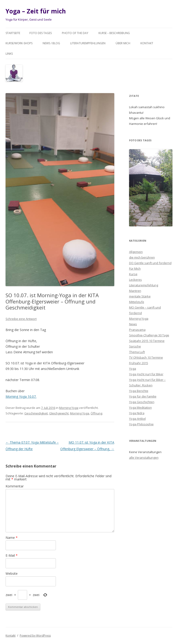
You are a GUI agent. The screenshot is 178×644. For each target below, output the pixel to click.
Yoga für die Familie (143, 396)
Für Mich (135, 268)
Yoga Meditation (140, 407)
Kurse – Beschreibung (114, 33)
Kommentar (15, 486)
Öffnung (96, 413)
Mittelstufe (137, 302)
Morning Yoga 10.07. (21, 396)
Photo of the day (75, 33)
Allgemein (136, 252)
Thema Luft (137, 352)
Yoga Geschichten (142, 402)
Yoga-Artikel (137, 419)
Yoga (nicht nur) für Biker (146, 374)
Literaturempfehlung (144, 285)
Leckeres (135, 280)
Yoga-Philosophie (141, 424)
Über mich (123, 43)
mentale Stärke (140, 296)
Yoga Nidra (137, 413)
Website (12, 573)
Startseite (13, 33)
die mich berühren (142, 257)
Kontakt (147, 43)
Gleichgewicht (59, 413)
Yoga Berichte (139, 391)
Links (9, 54)
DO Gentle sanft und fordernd (150, 263)
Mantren (135, 291)
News (133, 324)
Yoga (133, 369)
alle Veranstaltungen (144, 458)
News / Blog (51, 43)
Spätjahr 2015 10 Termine (147, 341)
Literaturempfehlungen (88, 43)
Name (12, 538)
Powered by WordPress (35, 636)
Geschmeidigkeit (36, 413)
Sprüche (135, 346)
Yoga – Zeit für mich (36, 11)
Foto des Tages (41, 33)
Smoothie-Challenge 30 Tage (149, 335)
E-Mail (12, 555)
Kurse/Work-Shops (19, 43)
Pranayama (137, 330)
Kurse (133, 274)
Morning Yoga (69, 408)
